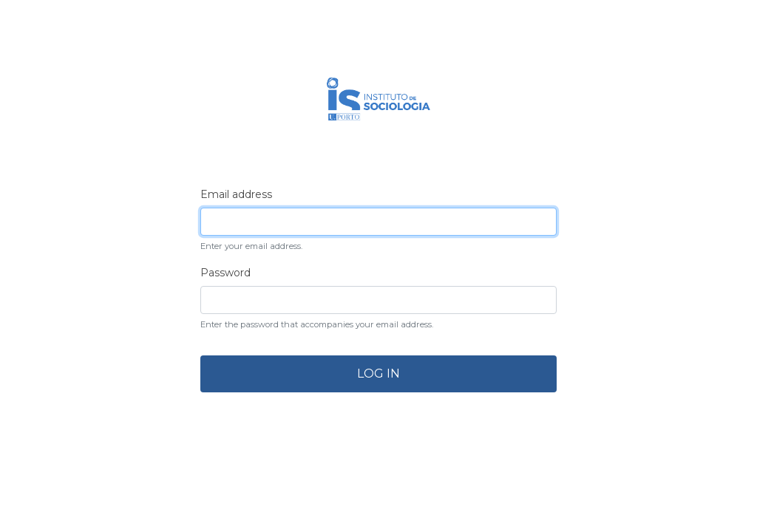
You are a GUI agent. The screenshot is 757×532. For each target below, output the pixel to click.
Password (225, 273)
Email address (236, 194)
